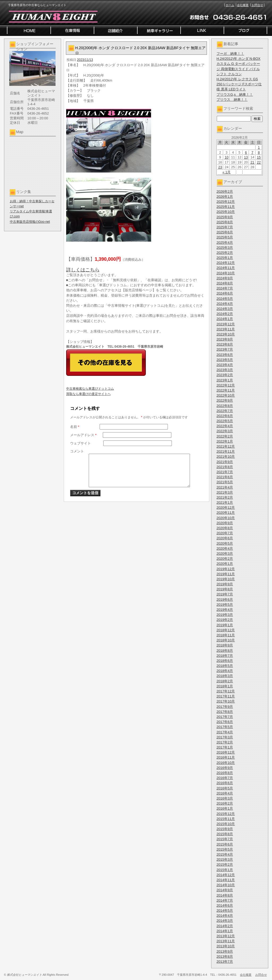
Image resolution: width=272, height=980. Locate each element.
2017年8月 (225, 712)
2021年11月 (226, 451)
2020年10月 (226, 518)
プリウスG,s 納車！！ (235, 94)
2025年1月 (225, 258)
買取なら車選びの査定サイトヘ (88, 394)
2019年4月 (225, 610)
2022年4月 (225, 426)
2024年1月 (225, 319)
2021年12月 (226, 446)
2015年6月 (225, 844)
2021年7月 (225, 472)
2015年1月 (225, 870)
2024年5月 (225, 299)
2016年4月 (225, 793)
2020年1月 (225, 564)
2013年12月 (226, 936)
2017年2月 (225, 742)
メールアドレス (83, 435)
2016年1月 (225, 808)
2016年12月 (226, 752)
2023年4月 (225, 365)
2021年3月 (225, 492)
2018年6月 (225, 661)
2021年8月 (225, 467)
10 (227, 157)
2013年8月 (225, 956)
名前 (75, 427)
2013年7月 (225, 962)
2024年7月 (225, 288)
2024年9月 (225, 278)
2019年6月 (225, 600)
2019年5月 (225, 605)
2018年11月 (226, 635)
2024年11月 (226, 268)
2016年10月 (226, 763)
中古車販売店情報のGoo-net (30, 222)
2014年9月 (225, 890)
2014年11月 (226, 880)
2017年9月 (225, 707)
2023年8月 (225, 344)
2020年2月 (225, 559)
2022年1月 (225, 441)
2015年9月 (225, 829)
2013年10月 (226, 946)
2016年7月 (225, 778)
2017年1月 (225, 747)
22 (259, 162)
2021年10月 (226, 457)
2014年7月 (225, 900)
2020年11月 (226, 513)
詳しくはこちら (83, 270)
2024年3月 (225, 309)
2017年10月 (226, 701)
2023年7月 (225, 349)
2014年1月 (225, 931)
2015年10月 (226, 824)
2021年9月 (225, 462)
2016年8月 (225, 773)
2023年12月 (226, 324)
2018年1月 (225, 686)
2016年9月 (225, 768)
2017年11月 (226, 696)
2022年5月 (225, 421)
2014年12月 (226, 875)
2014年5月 (225, 910)
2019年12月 (226, 569)
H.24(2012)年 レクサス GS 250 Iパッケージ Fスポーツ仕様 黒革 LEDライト (239, 84)
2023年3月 (225, 370)
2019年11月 (226, 574)
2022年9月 (225, 400)
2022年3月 (225, 431)
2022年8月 (225, 406)
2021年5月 (225, 482)
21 (252, 162)
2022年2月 (225, 436)
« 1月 (226, 172)
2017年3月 (225, 737)
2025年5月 (225, 237)
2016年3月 (225, 798)
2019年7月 (225, 594)
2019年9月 (225, 584)
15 (259, 157)
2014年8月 (225, 895)
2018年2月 (225, 681)
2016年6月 (225, 783)
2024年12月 (226, 263)
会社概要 (243, 5)
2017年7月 (225, 717)
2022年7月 (225, 411)
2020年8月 (225, 528)
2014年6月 (225, 905)
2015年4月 (225, 854)
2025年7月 (225, 227)
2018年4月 (225, 671)
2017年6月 (225, 722)
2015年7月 (225, 839)
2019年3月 (225, 615)
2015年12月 (226, 814)
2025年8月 (225, 222)
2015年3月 (225, 859)
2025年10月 (226, 212)
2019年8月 (225, 589)
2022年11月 (226, 390)
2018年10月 (226, 640)
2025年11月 (226, 207)
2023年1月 (225, 380)
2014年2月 (225, 926)
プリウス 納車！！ (232, 100)
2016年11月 (226, 757)
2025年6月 (225, 232)
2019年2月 (225, 620)
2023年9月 (225, 339)
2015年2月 (225, 865)
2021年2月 (225, 497)
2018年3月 (225, 676)
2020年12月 (226, 508)
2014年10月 (226, 885)
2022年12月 (226, 385)
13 (246, 157)
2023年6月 (225, 355)
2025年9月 (225, 217)
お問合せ (257, 5)
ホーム (230, 5)
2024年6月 (225, 293)
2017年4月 (225, 732)
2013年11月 (226, 941)
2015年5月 (225, 849)
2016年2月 (225, 803)
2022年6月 (225, 416)
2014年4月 (225, 916)
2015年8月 (225, 834)
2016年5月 (225, 788)
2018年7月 (225, 656)
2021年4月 (225, 487)
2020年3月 (225, 554)
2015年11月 (226, 819)
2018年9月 (225, 645)
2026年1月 (225, 197)
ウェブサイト (80, 443)
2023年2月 (225, 375)
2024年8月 (225, 283)
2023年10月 (226, 334)
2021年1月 (225, 502)
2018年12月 (226, 630)
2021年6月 (225, 477)
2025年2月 (225, 253)
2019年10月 (226, 579)
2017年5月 (225, 727)
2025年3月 (225, 248)
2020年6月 (225, 538)
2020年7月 (225, 533)
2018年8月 (225, 651)
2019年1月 (225, 625)
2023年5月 (225, 360)
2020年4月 (225, 548)
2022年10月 (226, 395)
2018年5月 (225, 666)
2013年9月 (225, 951)
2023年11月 (226, 329)
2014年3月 (225, 921)
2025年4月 (225, 243)
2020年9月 (225, 523)
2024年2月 (225, 314)
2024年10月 (226, 273)
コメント (77, 451)
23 (220, 167)
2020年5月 (225, 543)
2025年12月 (226, 202)
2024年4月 (225, 304)
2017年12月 (226, 691)
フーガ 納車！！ (230, 54)
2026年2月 (225, 192)
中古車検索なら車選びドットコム (90, 389)
